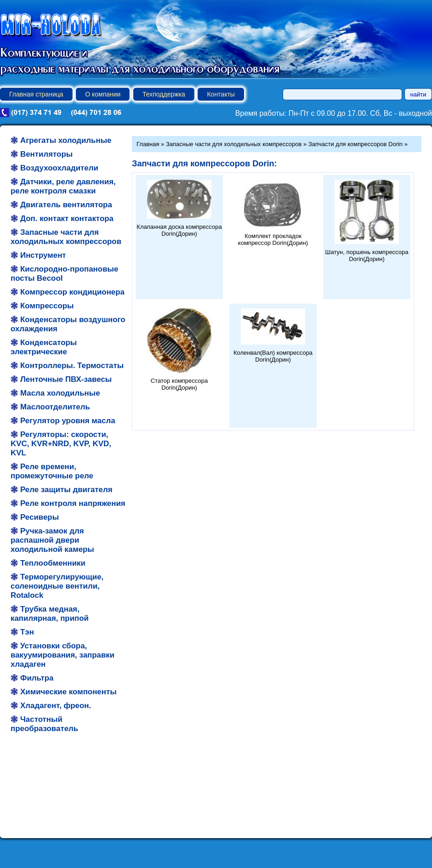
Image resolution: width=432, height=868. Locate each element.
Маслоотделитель (55, 407)
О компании (103, 94)
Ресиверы (40, 517)
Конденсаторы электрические (44, 347)
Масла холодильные (60, 393)
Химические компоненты (68, 692)
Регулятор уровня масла (68, 421)
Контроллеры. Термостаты (72, 366)
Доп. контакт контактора (67, 218)
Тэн (27, 632)
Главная (148, 144)
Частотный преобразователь (44, 724)
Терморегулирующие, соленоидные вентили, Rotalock (57, 586)
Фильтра (37, 678)
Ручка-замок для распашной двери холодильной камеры (52, 540)
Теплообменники (53, 563)
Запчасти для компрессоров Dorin (355, 144)
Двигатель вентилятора (66, 205)
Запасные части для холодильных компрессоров (66, 237)
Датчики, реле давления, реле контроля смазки (63, 186)
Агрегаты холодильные (66, 140)
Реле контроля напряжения (73, 503)
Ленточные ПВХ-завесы (66, 379)
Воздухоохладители (59, 168)
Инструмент (43, 255)
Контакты (221, 94)
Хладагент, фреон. (56, 706)
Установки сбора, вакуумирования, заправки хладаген (63, 655)
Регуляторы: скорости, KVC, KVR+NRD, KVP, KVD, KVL (61, 444)
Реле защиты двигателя (66, 490)
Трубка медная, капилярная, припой (50, 614)
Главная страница (36, 94)
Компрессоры (47, 306)
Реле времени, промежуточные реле (52, 471)
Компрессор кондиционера (72, 292)
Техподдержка (164, 94)
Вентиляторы (46, 154)
